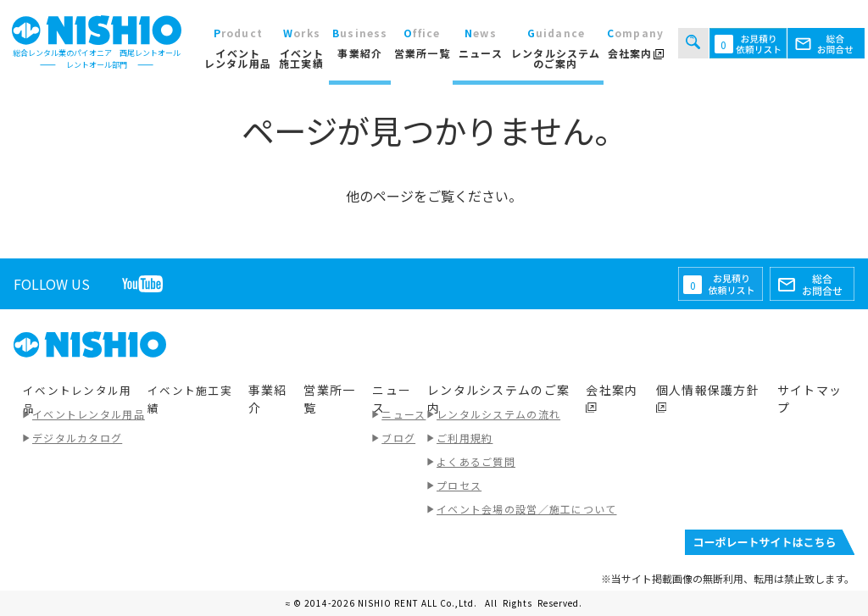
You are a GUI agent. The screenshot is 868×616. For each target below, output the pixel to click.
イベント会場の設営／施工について (526, 509)
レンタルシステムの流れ (498, 414)
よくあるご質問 (476, 461)
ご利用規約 (465, 438)
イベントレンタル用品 (89, 414)
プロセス (459, 485)
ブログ (398, 438)
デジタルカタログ (77, 438)
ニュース (403, 414)
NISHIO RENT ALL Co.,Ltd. (419, 603)
